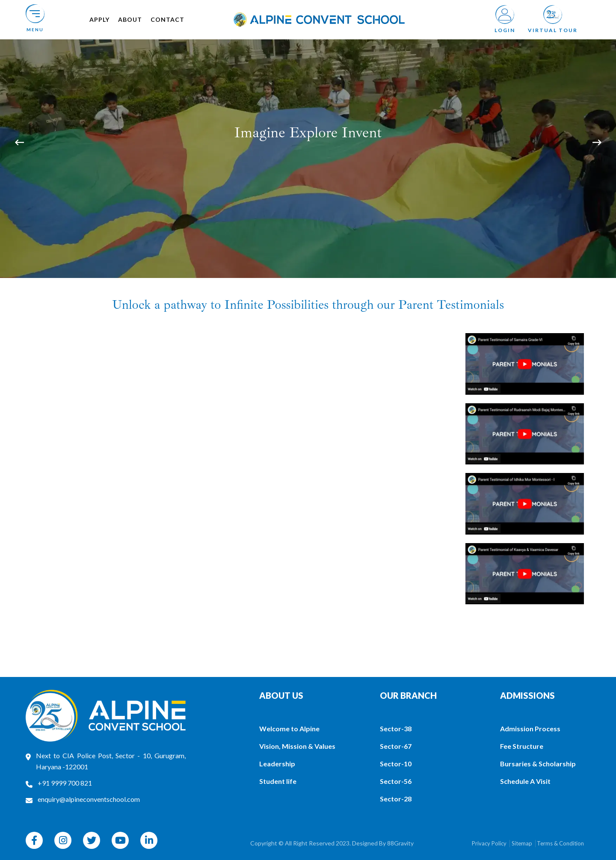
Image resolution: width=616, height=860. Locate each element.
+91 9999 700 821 (65, 783)
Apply (99, 19)
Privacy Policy (489, 843)
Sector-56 (396, 781)
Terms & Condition (560, 843)
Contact (167, 19)
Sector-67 (396, 746)
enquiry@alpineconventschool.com (89, 799)
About (130, 19)
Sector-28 (396, 799)
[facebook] (34, 840)
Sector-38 (396, 728)
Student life (278, 781)
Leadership (277, 764)
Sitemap (522, 843)
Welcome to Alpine (289, 728)
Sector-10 (396, 764)
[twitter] (92, 840)
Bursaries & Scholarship (538, 764)
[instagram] (63, 840)
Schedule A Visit (525, 781)
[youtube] (120, 840)
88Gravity (400, 843)
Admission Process (530, 728)
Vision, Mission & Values (297, 746)
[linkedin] (149, 840)
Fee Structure (522, 746)
